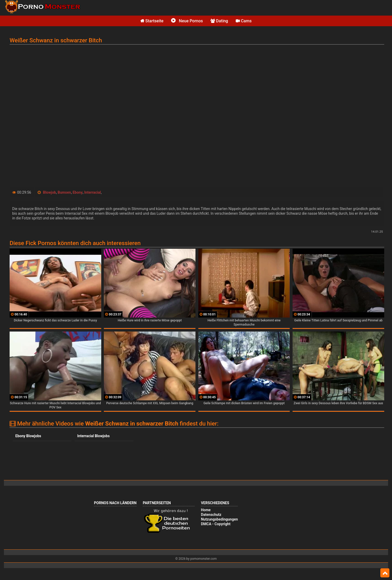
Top (385, 573)
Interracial (93, 192)
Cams (244, 21)
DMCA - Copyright (216, 524)
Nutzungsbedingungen (219, 519)
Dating (219, 21)
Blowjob (49, 192)
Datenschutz (211, 515)
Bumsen (64, 192)
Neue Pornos (187, 21)
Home (206, 510)
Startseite (152, 21)
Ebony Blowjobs (28, 436)
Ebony (78, 192)
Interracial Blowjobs (93, 436)
